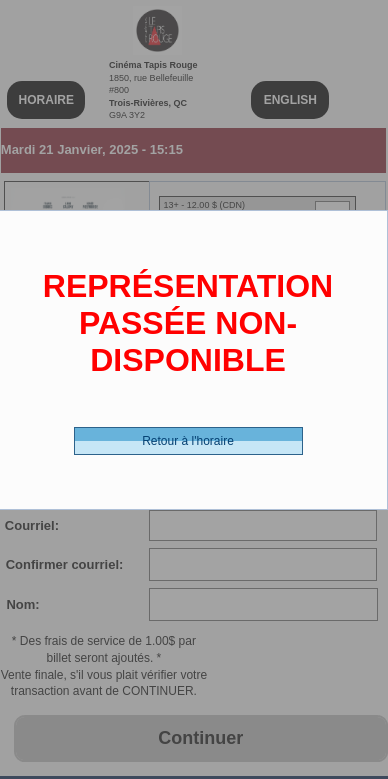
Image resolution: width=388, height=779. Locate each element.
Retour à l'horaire (188, 441)
